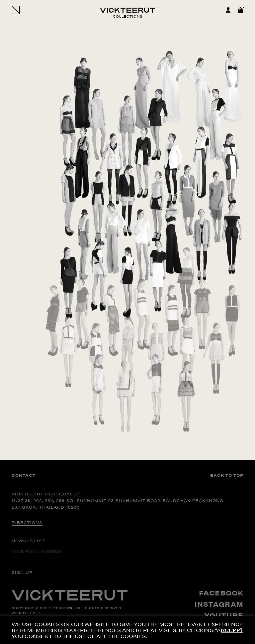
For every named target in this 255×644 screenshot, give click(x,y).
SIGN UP (22, 572)
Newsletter (29, 541)
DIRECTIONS (27, 522)
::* (38, 613)
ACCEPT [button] (232, 630)
